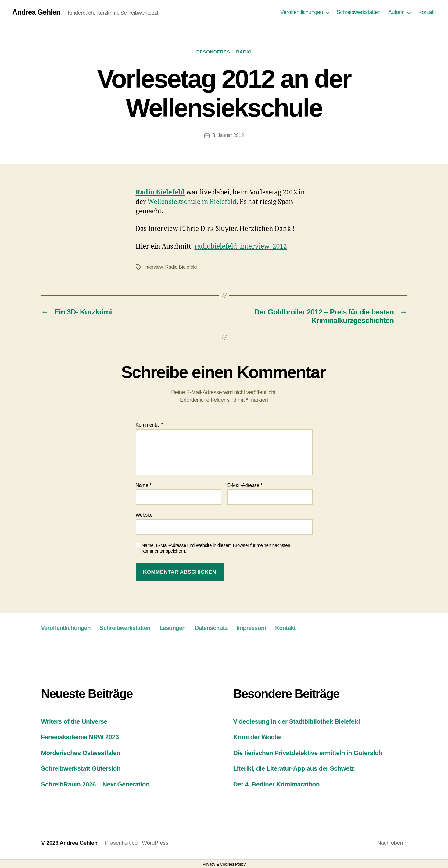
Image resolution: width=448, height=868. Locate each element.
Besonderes (213, 52)
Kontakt (427, 12)
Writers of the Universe (74, 721)
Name (144, 485)
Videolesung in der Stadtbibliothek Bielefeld (297, 721)
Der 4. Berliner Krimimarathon (277, 784)
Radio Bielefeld (181, 267)
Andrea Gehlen (36, 12)
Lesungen (173, 628)
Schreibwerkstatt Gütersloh (81, 768)
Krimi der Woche (258, 737)
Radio (244, 52)
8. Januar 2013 (228, 135)
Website (144, 515)
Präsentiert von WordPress (137, 843)
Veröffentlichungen (302, 12)
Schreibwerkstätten (359, 12)
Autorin (396, 12)
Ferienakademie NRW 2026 (80, 737)
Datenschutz (211, 628)
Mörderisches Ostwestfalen (81, 753)
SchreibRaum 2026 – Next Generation (95, 784)
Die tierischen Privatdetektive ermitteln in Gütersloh (308, 753)
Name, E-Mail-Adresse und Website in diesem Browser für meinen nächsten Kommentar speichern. (216, 548)
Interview (154, 267)
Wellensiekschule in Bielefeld (192, 202)
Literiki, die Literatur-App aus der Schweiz (294, 768)
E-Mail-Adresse (245, 485)
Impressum (251, 628)
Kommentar (149, 425)
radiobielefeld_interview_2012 (240, 247)
